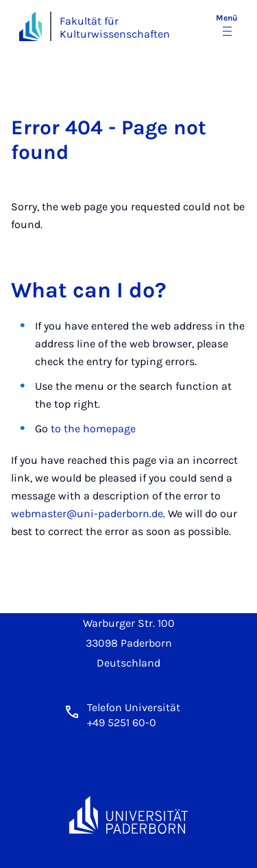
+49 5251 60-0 (122, 722)
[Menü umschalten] (227, 26)
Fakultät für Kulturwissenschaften (115, 27)
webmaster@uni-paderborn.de (87, 513)
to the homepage (93, 429)
